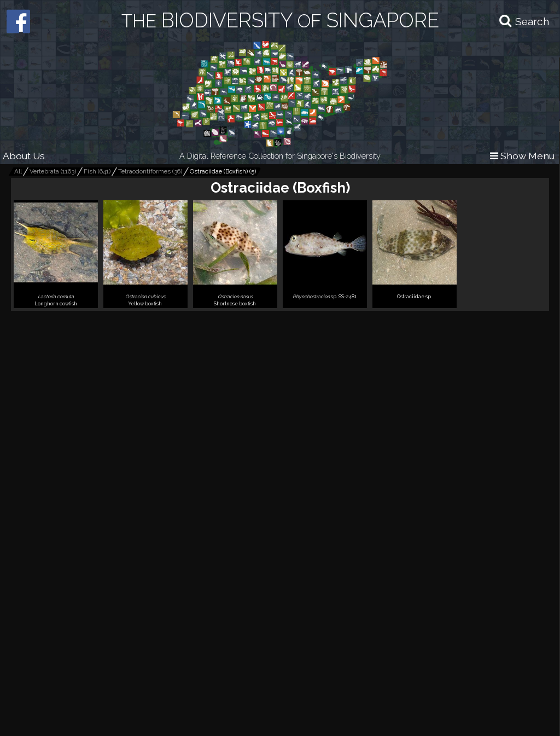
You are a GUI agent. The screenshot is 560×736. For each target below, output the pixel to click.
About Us (24, 156)
